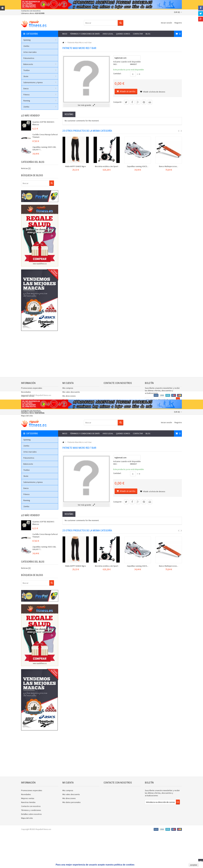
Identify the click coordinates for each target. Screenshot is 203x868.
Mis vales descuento (71, 395)
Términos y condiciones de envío (85, 34)
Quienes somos (123, 34)
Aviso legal (108, 34)
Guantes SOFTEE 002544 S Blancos (43, 123)
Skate (40, 76)
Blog (148, 34)
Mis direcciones (69, 399)
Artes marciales (30, 52)
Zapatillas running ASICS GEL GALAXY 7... (44, 148)
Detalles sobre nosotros (31, 415)
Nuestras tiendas (28, 403)
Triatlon (40, 70)
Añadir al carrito (127, 91)
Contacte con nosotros (31, 11)
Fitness (40, 95)
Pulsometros (29, 58)
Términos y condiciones (31, 411)
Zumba (26, 46)
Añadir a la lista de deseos (153, 92)
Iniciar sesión (166, 23)
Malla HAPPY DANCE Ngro (76, 166)
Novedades (26, 395)
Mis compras (68, 391)
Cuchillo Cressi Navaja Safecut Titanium (45, 136)
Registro (178, 23)
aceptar (194, 865)
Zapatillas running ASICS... (138, 166)
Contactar (138, 34)
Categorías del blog (33, 162)
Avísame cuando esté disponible (127, 62)
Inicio (65, 34)
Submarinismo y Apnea (40, 82)
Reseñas (69, 114)
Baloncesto (40, 64)
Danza (40, 88)
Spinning (40, 40)
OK (178, 402)
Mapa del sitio (27, 418)
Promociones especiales (32, 391)
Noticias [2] (26, 168)
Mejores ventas (28, 399)
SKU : (115, 64)
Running (40, 101)
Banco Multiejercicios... (169, 166)
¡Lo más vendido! (30, 115)
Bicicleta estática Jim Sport (107, 166)
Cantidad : (117, 74)
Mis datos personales (72, 403)
